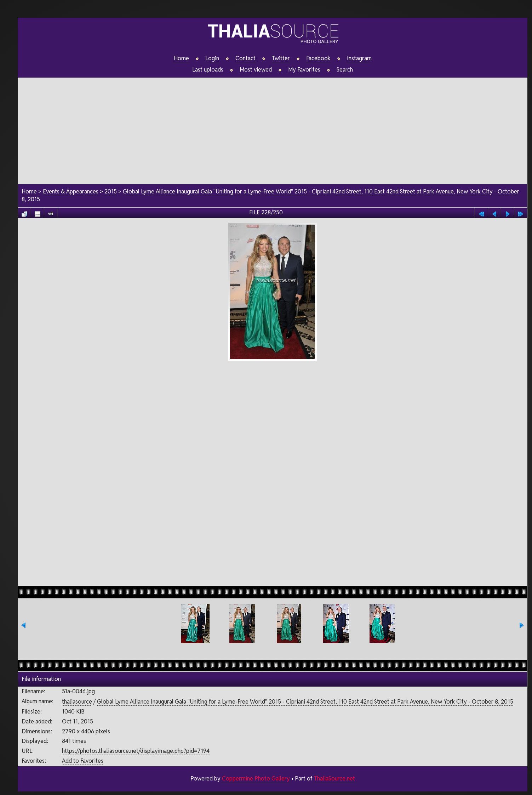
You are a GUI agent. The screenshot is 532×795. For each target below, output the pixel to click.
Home (181, 58)
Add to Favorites (83, 761)
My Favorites (304, 70)
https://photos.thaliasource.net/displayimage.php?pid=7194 (136, 751)
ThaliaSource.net (334, 779)
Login (212, 58)
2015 (111, 191)
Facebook (318, 58)
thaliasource (77, 702)
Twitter (281, 58)
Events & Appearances (71, 191)
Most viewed (256, 70)
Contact (245, 58)
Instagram (359, 58)
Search (345, 70)
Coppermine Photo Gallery (256, 779)
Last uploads (208, 70)
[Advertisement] (273, 127)
